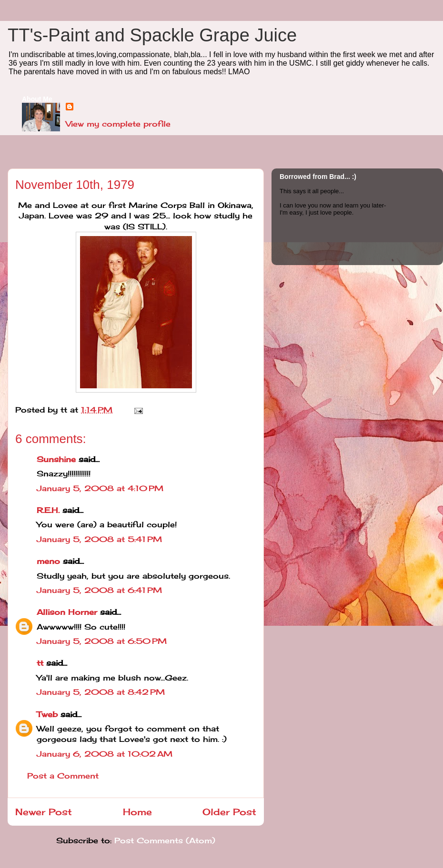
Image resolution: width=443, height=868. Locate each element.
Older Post (229, 812)
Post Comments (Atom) (165, 840)
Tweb (47, 714)
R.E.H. (48, 510)
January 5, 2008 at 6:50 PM (102, 641)
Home (137, 812)
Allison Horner (67, 612)
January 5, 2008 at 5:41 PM (99, 539)
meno (48, 561)
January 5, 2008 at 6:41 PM (99, 590)
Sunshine (56, 459)
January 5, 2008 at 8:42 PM (101, 692)
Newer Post (44, 812)
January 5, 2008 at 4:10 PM (100, 488)
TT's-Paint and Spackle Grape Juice (152, 35)
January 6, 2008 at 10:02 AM (105, 754)
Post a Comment (63, 776)
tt (40, 663)
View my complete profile (118, 124)
